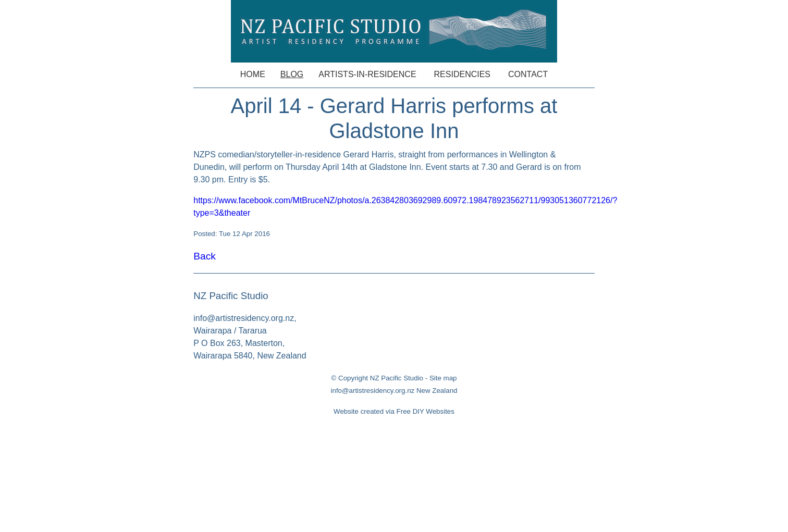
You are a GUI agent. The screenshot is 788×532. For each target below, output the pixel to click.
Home (253, 74)
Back (205, 256)
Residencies (462, 74)
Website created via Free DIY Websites (394, 411)
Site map (443, 378)
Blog (292, 74)
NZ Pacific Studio (397, 378)
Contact (528, 74)
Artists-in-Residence (367, 74)
